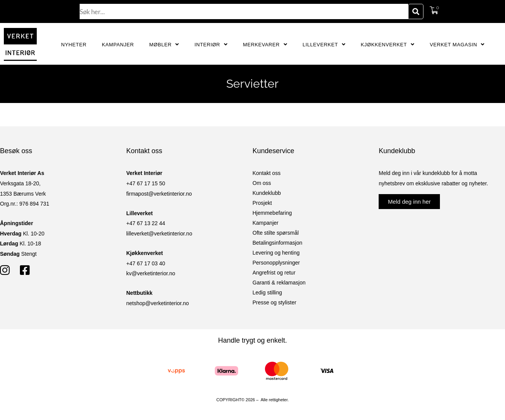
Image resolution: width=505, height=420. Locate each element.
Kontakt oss (267, 173)
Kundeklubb (267, 193)
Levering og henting (276, 253)
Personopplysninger (276, 263)
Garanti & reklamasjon (279, 283)
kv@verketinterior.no (151, 273)
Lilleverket (324, 45)
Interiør (211, 45)
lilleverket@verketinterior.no (159, 234)
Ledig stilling (267, 293)
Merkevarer (265, 45)
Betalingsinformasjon (278, 243)
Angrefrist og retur (274, 273)
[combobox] (244, 11)
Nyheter (74, 45)
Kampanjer (118, 45)
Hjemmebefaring (272, 213)
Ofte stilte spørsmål (276, 233)
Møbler (164, 45)
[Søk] (416, 11)
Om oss (262, 183)
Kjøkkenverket (387, 45)
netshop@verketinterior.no (158, 303)
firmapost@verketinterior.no (159, 194)
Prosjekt (262, 203)
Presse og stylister (275, 302)
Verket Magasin (457, 45)
